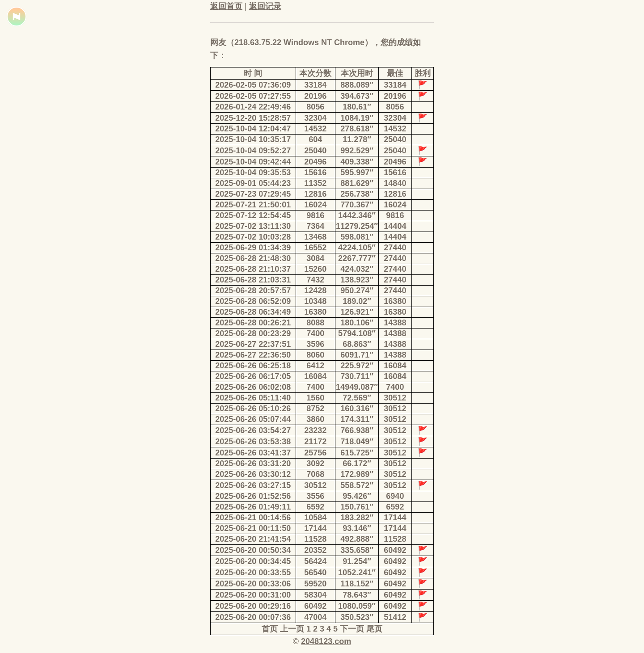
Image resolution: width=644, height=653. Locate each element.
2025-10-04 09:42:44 (253, 162)
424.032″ (357, 269)
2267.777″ (357, 258)
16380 (395, 301)
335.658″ (357, 550)
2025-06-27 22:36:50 (253, 355)
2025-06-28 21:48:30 (253, 258)
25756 (315, 453)
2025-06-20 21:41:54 (253, 539)
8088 (315, 323)
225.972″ (357, 366)
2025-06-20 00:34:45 (253, 561)
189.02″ (357, 301)
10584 (315, 518)
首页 (270, 629)
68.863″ (357, 344)
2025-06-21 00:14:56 (253, 518)
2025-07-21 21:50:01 (253, 205)
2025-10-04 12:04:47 (253, 129)
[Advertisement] (143, 210)
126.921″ (357, 312)
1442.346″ (357, 215)
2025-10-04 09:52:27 (253, 151)
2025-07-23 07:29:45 (253, 194)
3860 (315, 419)
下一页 (352, 629)
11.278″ (357, 139)
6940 (395, 496)
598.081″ (357, 237)
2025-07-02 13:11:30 (253, 226)
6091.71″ (357, 355)
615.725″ (357, 453)
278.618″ (357, 129)
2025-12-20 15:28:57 (253, 118)
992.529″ (357, 151)
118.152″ (357, 584)
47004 (315, 617)
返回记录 (265, 6)
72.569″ (357, 398)
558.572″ (357, 485)
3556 (315, 496)
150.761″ (357, 507)
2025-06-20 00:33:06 (253, 584)
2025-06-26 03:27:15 (253, 485)
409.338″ (357, 162)
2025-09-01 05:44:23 (253, 183)
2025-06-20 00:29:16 (253, 606)
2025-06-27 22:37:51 (253, 344)
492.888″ (357, 539)
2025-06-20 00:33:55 (253, 573)
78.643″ (357, 595)
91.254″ (357, 561)
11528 (315, 539)
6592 (315, 507)
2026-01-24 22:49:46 (253, 107)
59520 (315, 584)
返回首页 (226, 6)
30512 (395, 398)
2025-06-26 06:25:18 (253, 366)
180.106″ (357, 323)
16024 (315, 205)
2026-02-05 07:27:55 (253, 96)
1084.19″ (357, 118)
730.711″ (357, 376)
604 (315, 139)
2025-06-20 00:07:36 (253, 617)
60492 (395, 550)
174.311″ (357, 419)
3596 (315, 344)
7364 (315, 226)
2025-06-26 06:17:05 (253, 376)
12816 (315, 194)
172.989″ (357, 474)
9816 (315, 215)
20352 (315, 550)
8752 (315, 409)
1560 (315, 398)
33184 (315, 85)
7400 (315, 333)
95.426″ (357, 496)
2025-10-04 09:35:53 (253, 173)
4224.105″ (357, 248)
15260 (315, 269)
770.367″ (357, 205)
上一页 (292, 629)
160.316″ (357, 409)
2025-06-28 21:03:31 (253, 280)
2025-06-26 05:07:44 (253, 419)
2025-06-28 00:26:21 (253, 323)
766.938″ (357, 430)
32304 (315, 118)
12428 (315, 291)
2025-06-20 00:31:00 (253, 595)
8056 (315, 107)
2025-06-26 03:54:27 (253, 430)
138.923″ (357, 280)
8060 (315, 355)
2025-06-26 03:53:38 (253, 442)
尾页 (374, 629)
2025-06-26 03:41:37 (253, 453)
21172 (315, 442)
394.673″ (357, 96)
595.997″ (357, 173)
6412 (315, 366)
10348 (315, 301)
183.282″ (357, 518)
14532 (315, 129)
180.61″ (357, 107)
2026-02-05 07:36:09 (253, 85)
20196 (315, 96)
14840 (395, 183)
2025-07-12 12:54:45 (253, 215)
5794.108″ (357, 333)
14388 (395, 323)
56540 (315, 573)
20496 (315, 162)
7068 (315, 474)
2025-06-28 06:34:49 (253, 312)
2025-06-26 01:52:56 (253, 496)
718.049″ (357, 442)
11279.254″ (357, 226)
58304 (315, 595)
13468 (315, 237)
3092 (315, 463)
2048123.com (326, 641)
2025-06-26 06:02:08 (253, 387)
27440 (395, 248)
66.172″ (357, 463)
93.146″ (357, 528)
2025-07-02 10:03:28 (253, 237)
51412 (395, 617)
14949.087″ (357, 387)
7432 (315, 280)
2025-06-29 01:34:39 (253, 248)
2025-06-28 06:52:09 (253, 301)
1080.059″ (357, 606)
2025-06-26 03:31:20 (253, 463)
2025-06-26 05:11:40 (253, 398)
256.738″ (357, 194)
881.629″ (357, 183)
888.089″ (357, 85)
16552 (315, 248)
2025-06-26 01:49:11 (253, 507)
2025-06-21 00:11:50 (253, 528)
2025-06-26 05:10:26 (253, 409)
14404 (395, 226)
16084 (395, 366)
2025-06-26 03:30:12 (253, 474)
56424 (315, 561)
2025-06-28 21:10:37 (253, 269)
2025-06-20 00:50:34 (253, 550)
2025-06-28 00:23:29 (253, 333)
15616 (315, 173)
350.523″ (357, 617)
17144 (395, 518)
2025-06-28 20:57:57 (253, 291)
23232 (315, 430)
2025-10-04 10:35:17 (253, 139)
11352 (315, 183)
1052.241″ (357, 573)
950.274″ (357, 291)
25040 (395, 139)
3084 (315, 258)
